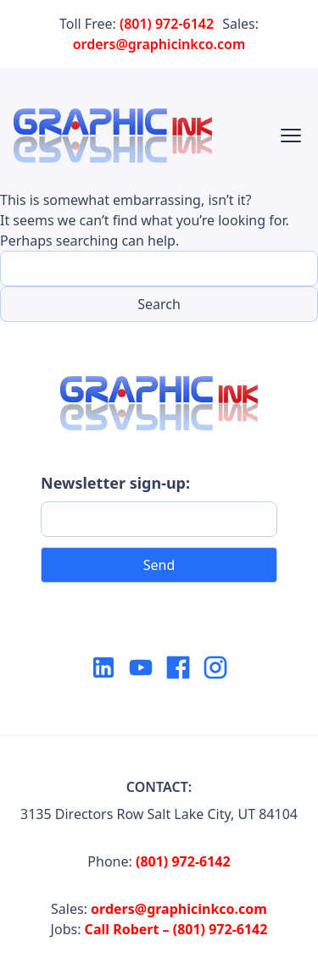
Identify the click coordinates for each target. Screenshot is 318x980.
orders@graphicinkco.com (159, 44)
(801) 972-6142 (167, 24)
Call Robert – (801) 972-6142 (176, 929)
